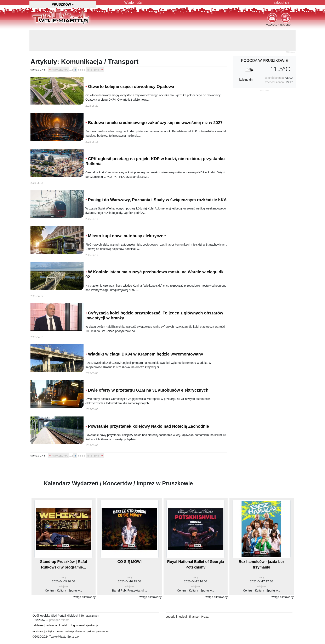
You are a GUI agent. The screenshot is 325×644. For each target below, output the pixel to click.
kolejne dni (246, 80)
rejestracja (92, 625)
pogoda (170, 617)
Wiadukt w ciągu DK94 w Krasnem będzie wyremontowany (146, 354)
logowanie (77, 625)
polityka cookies (54, 632)
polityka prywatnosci (98, 632)
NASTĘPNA (94, 70)
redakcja (51, 625)
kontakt (64, 625)
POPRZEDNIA (59, 70)
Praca (205, 617)
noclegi (182, 617)
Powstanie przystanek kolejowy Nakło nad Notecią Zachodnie (149, 426)
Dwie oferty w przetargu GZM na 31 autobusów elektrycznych (148, 390)
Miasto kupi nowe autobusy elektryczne (127, 236)
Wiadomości (133, 3)
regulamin (38, 632)
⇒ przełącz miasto (58, 620)
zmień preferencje (75, 632)
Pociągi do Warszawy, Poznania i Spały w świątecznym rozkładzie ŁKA (157, 200)
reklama (38, 625)
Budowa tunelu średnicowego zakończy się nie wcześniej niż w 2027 (155, 123)
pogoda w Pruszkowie (264, 61)
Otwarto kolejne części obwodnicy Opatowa (131, 86)
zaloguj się (281, 3)
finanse (194, 617)
